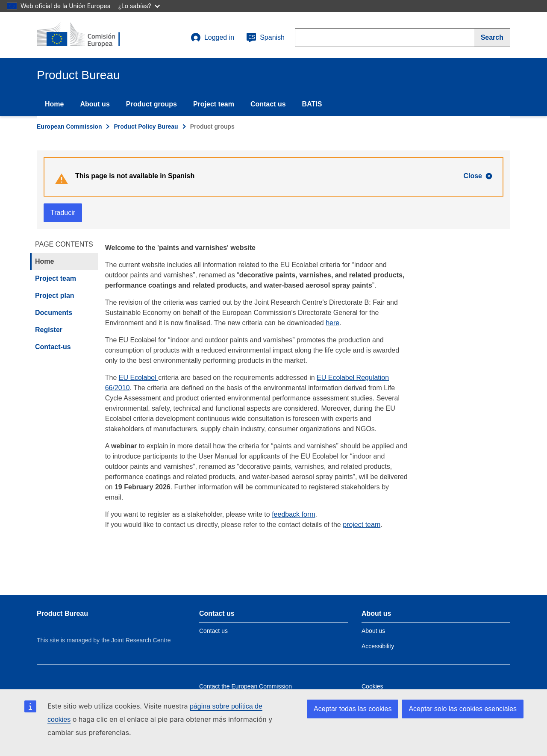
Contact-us (53, 347)
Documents (54, 313)
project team (362, 525)
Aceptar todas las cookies (353, 709)
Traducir (63, 213)
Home (54, 104)
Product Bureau (62, 613)
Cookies (372, 686)
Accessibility (378, 646)
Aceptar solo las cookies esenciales (463, 709)
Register (49, 330)
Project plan (55, 296)
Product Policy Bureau (146, 126)
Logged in (212, 38)
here (332, 323)
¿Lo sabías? (139, 6)
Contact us (268, 104)
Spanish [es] (265, 38)
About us (95, 104)
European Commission (69, 126)
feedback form (293, 514)
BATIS (312, 104)
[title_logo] (88, 35)
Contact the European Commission (246, 686)
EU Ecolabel (139, 378)
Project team (214, 104)
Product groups (151, 104)
